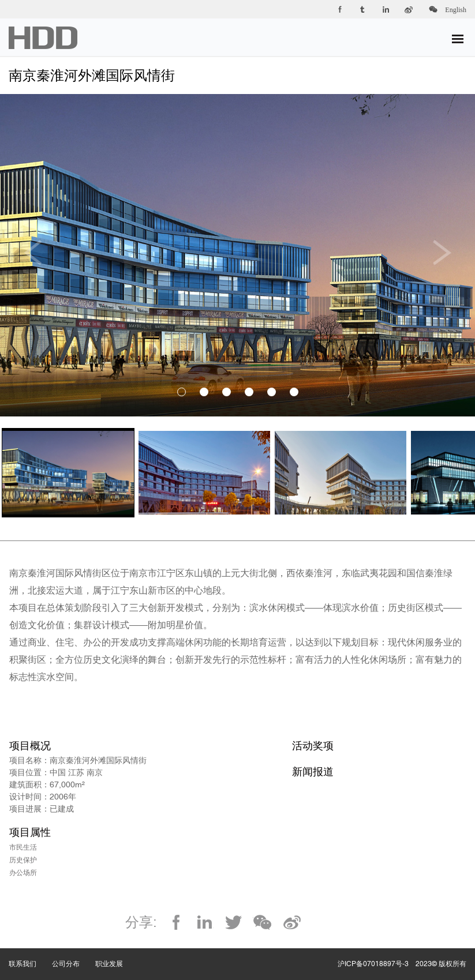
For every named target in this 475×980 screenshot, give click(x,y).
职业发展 (117, 952)
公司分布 (74, 952)
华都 (43, 38)
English (456, 10)
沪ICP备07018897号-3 (373, 964)
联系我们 (30, 952)
